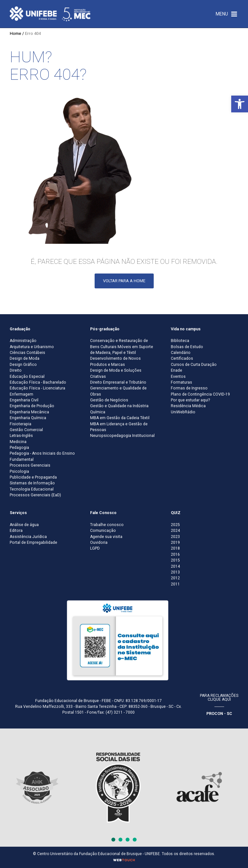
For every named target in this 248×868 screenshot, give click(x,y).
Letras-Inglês (21, 436)
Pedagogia (19, 448)
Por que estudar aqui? (190, 400)
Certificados (182, 358)
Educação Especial (27, 377)
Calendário (181, 353)
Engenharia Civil (24, 400)
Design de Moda (25, 358)
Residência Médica (188, 406)
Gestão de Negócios (109, 400)
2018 (175, 548)
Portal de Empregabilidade (33, 542)
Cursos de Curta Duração (194, 365)
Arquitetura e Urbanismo (32, 347)
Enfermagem (21, 394)
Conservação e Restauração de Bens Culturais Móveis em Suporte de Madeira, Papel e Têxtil (122, 347)
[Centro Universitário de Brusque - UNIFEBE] (50, 14)
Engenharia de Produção (32, 406)
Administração (23, 341)
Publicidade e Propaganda (33, 477)
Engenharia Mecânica (29, 412)
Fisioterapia (21, 424)
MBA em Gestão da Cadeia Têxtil (120, 418)
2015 (175, 560)
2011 (175, 584)
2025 (175, 525)
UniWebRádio (183, 412)
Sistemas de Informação (32, 483)
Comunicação (103, 531)
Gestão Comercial (26, 430)
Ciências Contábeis (27, 353)
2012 (175, 578)
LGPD (95, 548)
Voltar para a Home (124, 281)
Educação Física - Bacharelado (38, 382)
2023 (175, 537)
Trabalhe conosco (107, 525)
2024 (175, 531)
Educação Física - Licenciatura (37, 388)
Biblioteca (180, 341)
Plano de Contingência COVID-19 (200, 394)
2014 (175, 566)
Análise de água (24, 525)
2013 (175, 572)
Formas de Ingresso (189, 388)
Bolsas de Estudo (187, 347)
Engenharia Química (28, 418)
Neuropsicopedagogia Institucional (122, 436)
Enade (176, 370)
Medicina (18, 442)
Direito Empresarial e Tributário (118, 382)
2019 (175, 542)
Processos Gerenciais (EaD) (35, 495)
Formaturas (181, 382)
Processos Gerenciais (30, 465)
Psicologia (19, 471)
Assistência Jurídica (28, 537)
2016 (175, 554)
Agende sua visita (106, 537)
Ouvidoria (99, 542)
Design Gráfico (23, 365)
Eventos (178, 377)
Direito (16, 370)
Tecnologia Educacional (32, 489)
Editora (16, 531)
